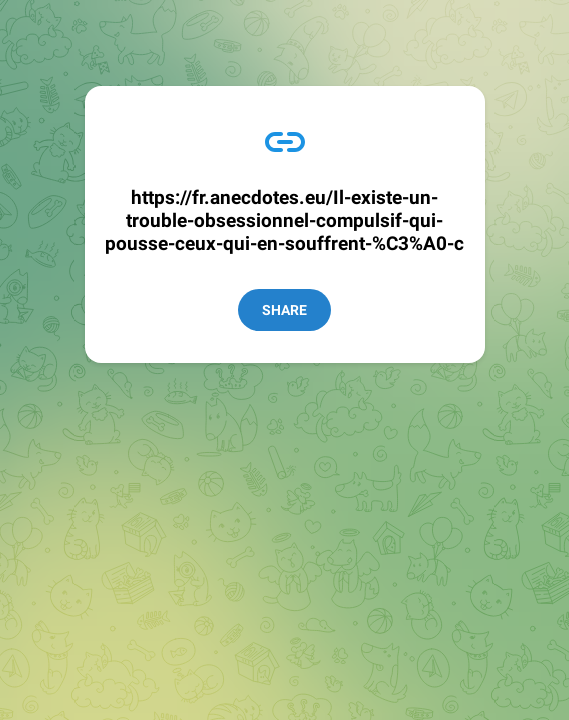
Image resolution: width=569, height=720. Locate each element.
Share (284, 310)
